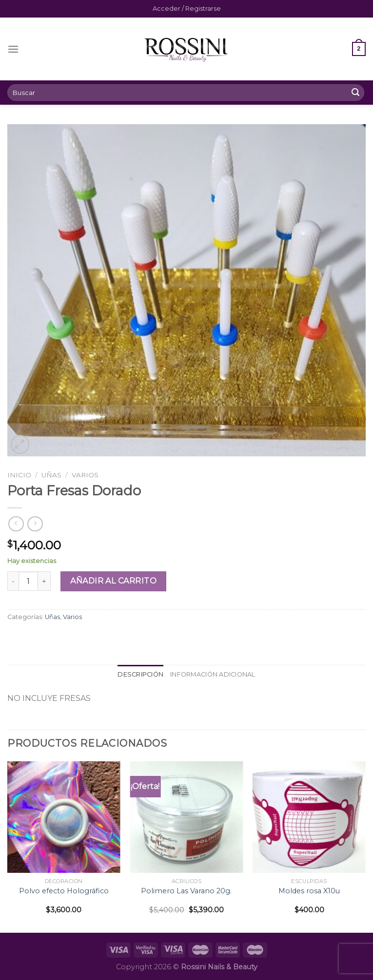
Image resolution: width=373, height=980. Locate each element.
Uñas (51, 475)
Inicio (19, 475)
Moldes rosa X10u (309, 891)
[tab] (140, 675)
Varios (85, 475)
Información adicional (213, 674)
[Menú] (13, 49)
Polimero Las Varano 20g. (186, 891)
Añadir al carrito (113, 581)
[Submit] (355, 93)
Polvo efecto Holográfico (64, 891)
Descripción (140, 674)
